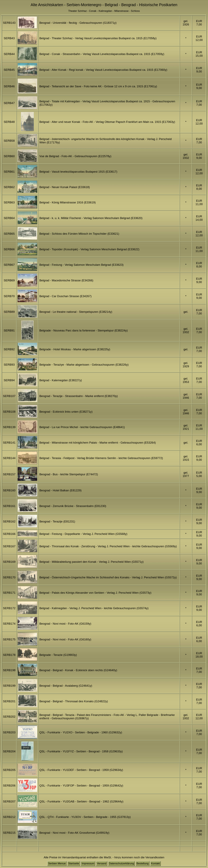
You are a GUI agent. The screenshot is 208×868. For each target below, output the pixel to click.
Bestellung (143, 863)
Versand (102, 863)
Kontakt (155, 863)
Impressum (88, 863)
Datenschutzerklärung (122, 863)
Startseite (74, 863)
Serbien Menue (57, 863)
